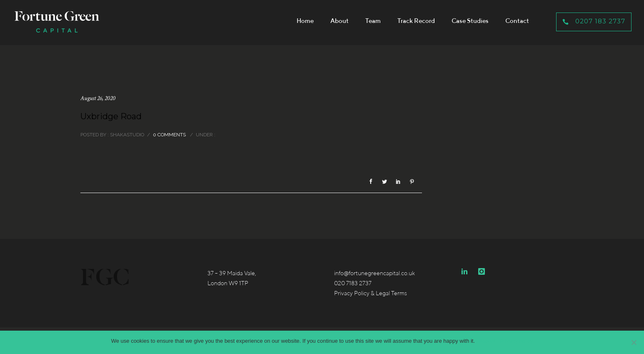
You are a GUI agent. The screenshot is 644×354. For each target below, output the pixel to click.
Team (373, 21)
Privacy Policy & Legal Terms (371, 293)
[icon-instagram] (482, 272)
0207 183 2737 (594, 21)
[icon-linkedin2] (467, 272)
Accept (487, 341)
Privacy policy (516, 341)
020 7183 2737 (353, 283)
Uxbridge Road (111, 116)
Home (305, 21)
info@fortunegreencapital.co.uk (374, 273)
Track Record (416, 21)
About (339, 21)
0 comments (169, 135)
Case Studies (470, 21)
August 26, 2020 (98, 98)
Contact (517, 21)
